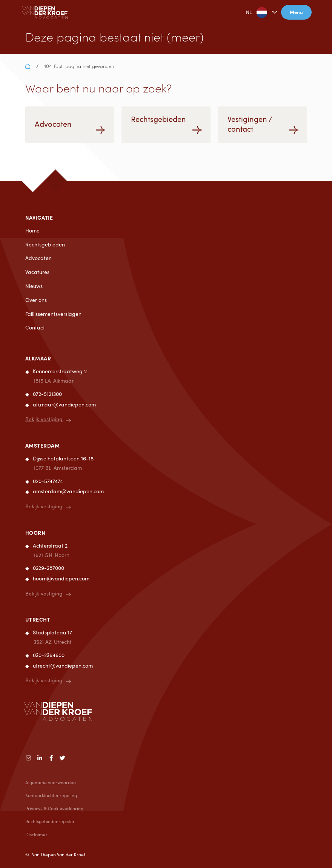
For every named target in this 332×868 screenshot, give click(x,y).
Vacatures (37, 272)
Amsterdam (43, 445)
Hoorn (35, 532)
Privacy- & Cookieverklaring (54, 808)
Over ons (36, 300)
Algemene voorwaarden (51, 782)
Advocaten (38, 258)
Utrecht (38, 619)
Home (32, 230)
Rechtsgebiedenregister (50, 821)
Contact (35, 327)
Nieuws (34, 286)
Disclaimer (36, 834)
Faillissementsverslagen (53, 314)
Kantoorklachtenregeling (51, 795)
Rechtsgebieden (45, 244)
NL (251, 12)
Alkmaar (38, 358)
